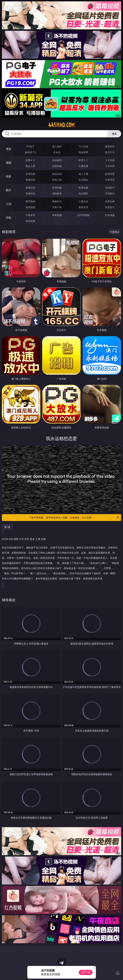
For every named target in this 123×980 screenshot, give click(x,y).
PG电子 (30, 146)
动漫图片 (110, 188)
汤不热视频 (83, 215)
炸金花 (57, 152)
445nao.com (61, 125)
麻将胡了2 (30, 152)
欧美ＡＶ (83, 160)
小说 (9, 204)
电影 (9, 176)
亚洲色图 (57, 188)
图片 (9, 190)
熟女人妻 (30, 166)
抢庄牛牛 (110, 152)
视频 (9, 163)
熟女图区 (83, 193)
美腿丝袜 (30, 193)
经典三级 (57, 180)
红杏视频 (110, 215)
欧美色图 (83, 188)
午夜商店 (30, 215)
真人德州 (57, 146)
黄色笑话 (83, 207)
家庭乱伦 (57, 201)
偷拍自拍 (57, 174)
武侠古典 (110, 201)
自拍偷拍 (57, 160)
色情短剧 (30, 221)
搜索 (114, 134)
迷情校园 (30, 207)
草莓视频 (57, 215)
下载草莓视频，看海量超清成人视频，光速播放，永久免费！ (74, 518)
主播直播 (83, 166)
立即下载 (86, 972)
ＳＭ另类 (110, 166)
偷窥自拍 (30, 188)
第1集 (7, 527)
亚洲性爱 (30, 174)
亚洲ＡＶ (30, 160)
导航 (9, 218)
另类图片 (110, 193)
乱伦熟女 (83, 180)
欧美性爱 (110, 174)
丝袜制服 (57, 166)
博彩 (9, 149)
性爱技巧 (110, 207)
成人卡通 (83, 174)
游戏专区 (110, 146)
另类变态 (110, 180)
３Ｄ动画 (110, 160)
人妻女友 (83, 201)
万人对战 (83, 146)
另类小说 (57, 207)
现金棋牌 (83, 152)
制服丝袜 (30, 180)
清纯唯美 (57, 193)
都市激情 (30, 201)
